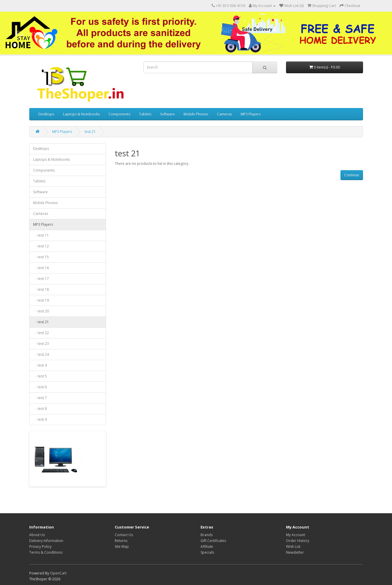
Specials (207, 552)
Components (119, 114)
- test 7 (40, 398)
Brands (207, 535)
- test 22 (41, 333)
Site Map (122, 546)
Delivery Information (46, 541)
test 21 (90, 132)
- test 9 (40, 419)
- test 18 (41, 289)
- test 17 (41, 279)
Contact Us (124, 535)
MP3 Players (251, 114)
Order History (298, 541)
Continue (352, 175)
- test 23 (41, 344)
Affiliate (207, 546)
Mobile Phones (196, 114)
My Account (296, 535)
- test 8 (40, 409)
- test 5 (40, 376)
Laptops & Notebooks (81, 114)
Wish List (293, 546)
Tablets (145, 114)
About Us (37, 535)
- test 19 (41, 300)
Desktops (46, 114)
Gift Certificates (213, 541)
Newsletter (295, 552)
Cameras (224, 114)
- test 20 (41, 311)
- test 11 (41, 235)
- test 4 (40, 365)
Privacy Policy (40, 546)
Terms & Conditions (46, 552)
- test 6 (40, 387)
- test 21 (41, 322)
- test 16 (41, 268)
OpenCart (58, 573)
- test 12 (41, 246)
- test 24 (41, 354)
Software (167, 114)
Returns (121, 541)
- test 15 (41, 257)
